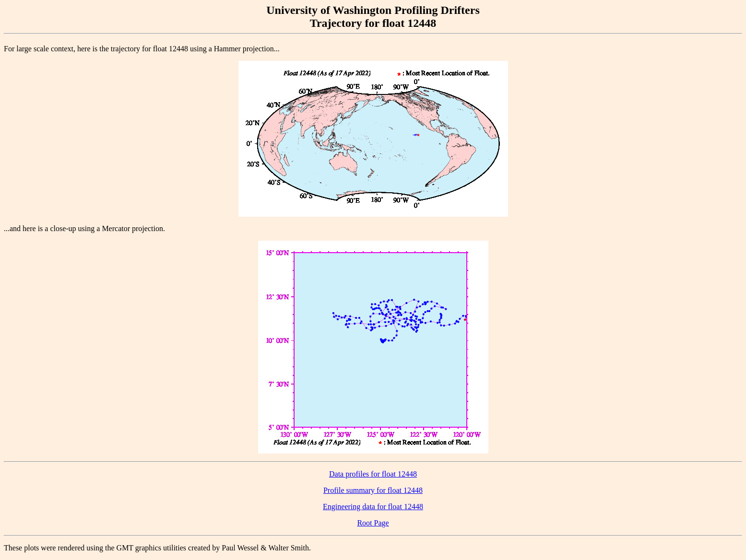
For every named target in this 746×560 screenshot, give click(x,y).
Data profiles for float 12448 (373, 474)
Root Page (373, 523)
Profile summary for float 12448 (373, 490)
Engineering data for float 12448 (373, 507)
